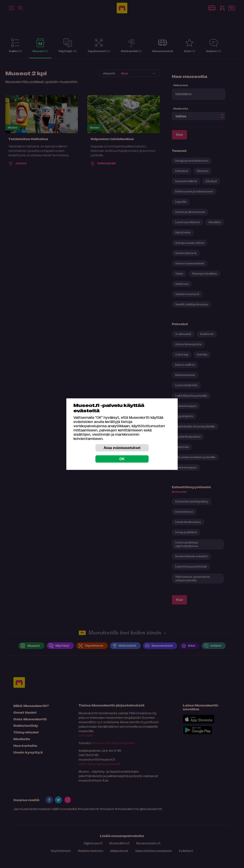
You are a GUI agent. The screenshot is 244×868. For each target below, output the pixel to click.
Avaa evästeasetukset (122, 448)
